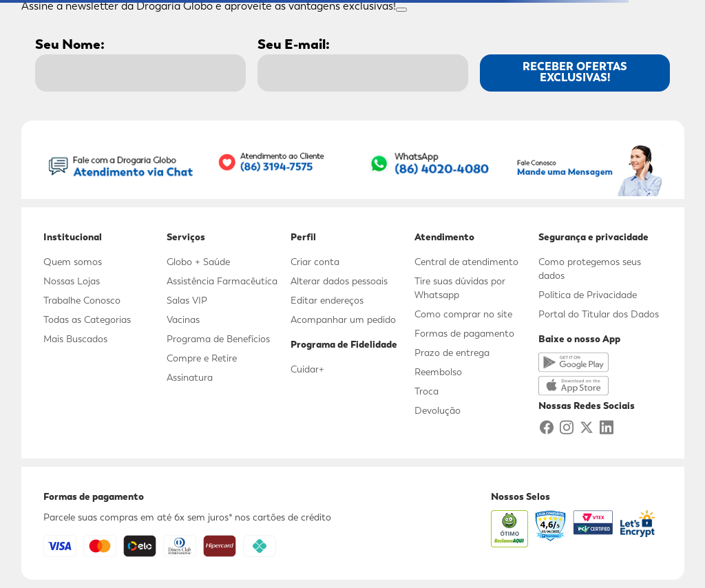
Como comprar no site (463, 314)
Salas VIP (187, 300)
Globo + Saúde (198, 262)
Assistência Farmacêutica (222, 281)
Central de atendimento (466, 262)
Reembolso (438, 372)
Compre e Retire (202, 358)
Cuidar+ (307, 369)
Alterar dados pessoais (339, 281)
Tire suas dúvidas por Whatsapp (460, 288)
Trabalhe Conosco (82, 300)
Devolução (438, 410)
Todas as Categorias (87, 319)
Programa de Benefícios (218, 339)
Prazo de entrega (452, 353)
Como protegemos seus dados (590, 269)
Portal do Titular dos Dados (599, 314)
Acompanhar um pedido (343, 319)
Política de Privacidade (588, 295)
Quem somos (73, 262)
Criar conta (315, 262)
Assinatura (190, 377)
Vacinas (183, 319)
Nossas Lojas (72, 281)
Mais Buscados (75, 339)
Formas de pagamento (464, 333)
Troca (427, 391)
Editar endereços (327, 300)
